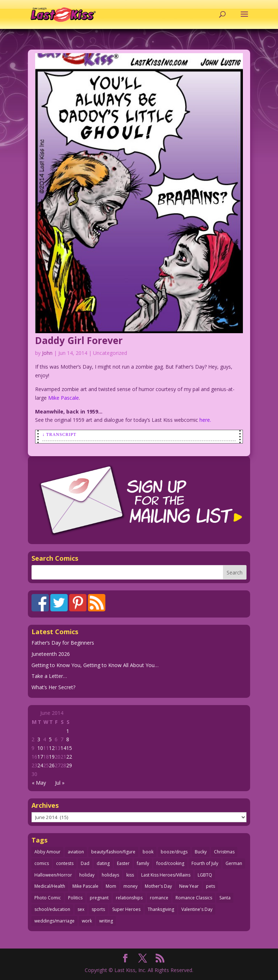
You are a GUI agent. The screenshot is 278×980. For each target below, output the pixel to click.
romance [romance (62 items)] (159, 898)
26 (52, 765)
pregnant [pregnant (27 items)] (99, 898)
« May (39, 783)
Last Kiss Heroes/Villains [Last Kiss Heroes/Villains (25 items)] (166, 875)
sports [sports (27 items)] (98, 909)
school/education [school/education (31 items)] (52, 909)
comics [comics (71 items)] (42, 863)
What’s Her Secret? (53, 687)
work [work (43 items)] (87, 921)
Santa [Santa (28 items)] (225, 898)
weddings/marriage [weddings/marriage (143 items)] (54, 921)
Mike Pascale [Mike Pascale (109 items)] (85, 886)
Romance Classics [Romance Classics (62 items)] (194, 898)
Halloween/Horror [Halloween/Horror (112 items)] (53, 875)
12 (52, 748)
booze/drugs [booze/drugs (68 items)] (174, 852)
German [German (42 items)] (234, 863)
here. (205, 420)
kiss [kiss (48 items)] (130, 875)
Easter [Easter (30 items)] (123, 863)
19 (52, 757)
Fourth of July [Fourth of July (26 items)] (205, 863)
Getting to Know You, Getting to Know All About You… (95, 665)
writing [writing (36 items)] (106, 921)
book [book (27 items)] (148, 852)
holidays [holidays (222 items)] (110, 875)
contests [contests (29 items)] (65, 863)
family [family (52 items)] (143, 863)
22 (69, 757)
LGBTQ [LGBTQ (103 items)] (205, 875)
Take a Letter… (49, 676)
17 (40, 757)
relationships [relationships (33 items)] (129, 898)
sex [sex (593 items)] (81, 909)
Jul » (60, 783)
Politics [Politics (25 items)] (75, 898)
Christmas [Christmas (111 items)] (224, 852)
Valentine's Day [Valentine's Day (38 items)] (197, 909)
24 (40, 765)
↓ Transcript (59, 434)
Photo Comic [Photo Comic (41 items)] (48, 898)
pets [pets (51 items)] (210, 886)
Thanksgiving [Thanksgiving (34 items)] (161, 909)
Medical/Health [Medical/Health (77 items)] (50, 886)
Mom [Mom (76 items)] (111, 886)
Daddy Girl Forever (79, 340)
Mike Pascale (64, 398)
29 (69, 765)
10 (40, 748)
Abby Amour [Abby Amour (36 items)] (47, 852)
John (47, 353)
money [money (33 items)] (130, 886)
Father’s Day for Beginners (63, 643)
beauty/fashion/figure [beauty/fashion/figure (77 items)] (113, 852)
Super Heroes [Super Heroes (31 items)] (126, 909)
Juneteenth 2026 (51, 654)
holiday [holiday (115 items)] (87, 875)
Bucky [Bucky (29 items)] (201, 852)
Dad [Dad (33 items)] (85, 863)
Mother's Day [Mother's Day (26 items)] (158, 886)
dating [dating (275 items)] (103, 863)
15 (69, 748)
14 (63, 748)
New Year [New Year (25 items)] (189, 886)
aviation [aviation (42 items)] (76, 852)
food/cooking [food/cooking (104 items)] (170, 863)
